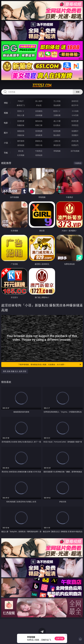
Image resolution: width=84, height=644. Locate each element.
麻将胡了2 (21, 105)
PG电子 (21, 101)
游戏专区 (75, 101)
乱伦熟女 (57, 125)
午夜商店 (39, 151)
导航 (6, 153)
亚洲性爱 (21, 121)
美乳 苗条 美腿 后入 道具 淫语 (15, 371)
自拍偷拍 (39, 111)
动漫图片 (75, 131)
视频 (6, 113)
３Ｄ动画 (75, 111)
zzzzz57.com (42, 86)
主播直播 (57, 115)
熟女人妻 (21, 115)
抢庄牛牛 (75, 105)
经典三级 (39, 125)
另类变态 (75, 125)
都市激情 (21, 141)
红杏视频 (21, 155)
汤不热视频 (75, 151)
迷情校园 (21, 145)
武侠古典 (75, 141)
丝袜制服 (39, 115)
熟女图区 (57, 135)
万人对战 (57, 101)
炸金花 (39, 105)
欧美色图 (57, 131)
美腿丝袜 (21, 135)
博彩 (6, 103)
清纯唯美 (39, 135)
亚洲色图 (39, 131)
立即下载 (60, 638)
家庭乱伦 (39, 141)
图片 (6, 133)
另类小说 (39, 145)
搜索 (78, 92)
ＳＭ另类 (75, 115)
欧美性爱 (75, 121)
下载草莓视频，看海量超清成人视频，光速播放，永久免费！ (50, 365)
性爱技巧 (75, 145)
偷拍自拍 (39, 121)
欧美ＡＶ (57, 111)
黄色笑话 (57, 145)
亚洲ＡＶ (21, 111)
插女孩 (21, 151)
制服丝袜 (21, 125)
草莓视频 (57, 151)
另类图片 (75, 135)
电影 (6, 123)
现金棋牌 (57, 105)
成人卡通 (57, 121)
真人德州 (39, 101)
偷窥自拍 (21, 131)
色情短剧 (39, 155)
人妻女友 (57, 141)
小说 (6, 143)
